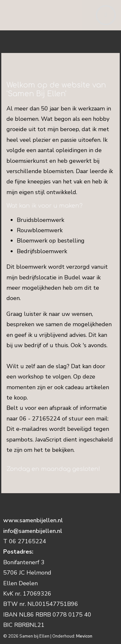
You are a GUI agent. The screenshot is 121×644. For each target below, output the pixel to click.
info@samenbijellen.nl (33, 531)
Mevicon (84, 636)
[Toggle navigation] (106, 15)
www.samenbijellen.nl (34, 520)
